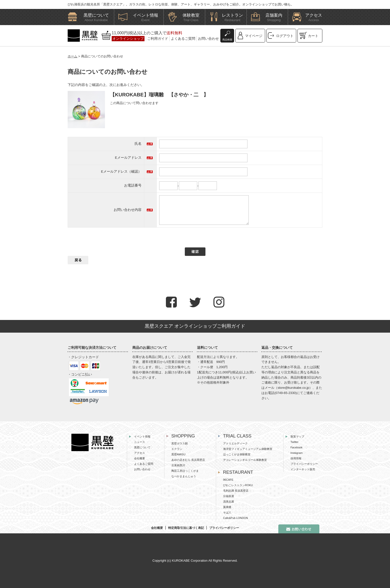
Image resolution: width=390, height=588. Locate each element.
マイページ (254, 36)
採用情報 (296, 458)
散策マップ (297, 436)
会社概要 (140, 458)
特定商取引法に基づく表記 (186, 528)
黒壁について (142, 447)
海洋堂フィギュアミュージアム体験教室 (248, 449)
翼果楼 (227, 507)
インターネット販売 (303, 469)
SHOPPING (183, 436)
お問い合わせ (208, 39)
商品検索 (227, 40)
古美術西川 (178, 465)
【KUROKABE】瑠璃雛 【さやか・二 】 (159, 95)
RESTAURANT (238, 472)
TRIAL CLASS (237, 436)
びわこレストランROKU (238, 485)
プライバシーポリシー (304, 464)
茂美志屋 (229, 502)
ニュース (140, 442)
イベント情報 (142, 436)
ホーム (73, 56)
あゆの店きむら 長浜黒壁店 (188, 460)
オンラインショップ (128, 39)
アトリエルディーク (235, 443)
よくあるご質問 (183, 39)
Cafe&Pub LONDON (236, 518)
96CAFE (228, 480)
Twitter (294, 442)
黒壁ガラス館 (180, 443)
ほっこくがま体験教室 (237, 454)
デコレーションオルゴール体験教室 (245, 460)
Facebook (296, 447)
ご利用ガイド (158, 39)
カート (313, 36)
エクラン (177, 449)
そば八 (227, 512)
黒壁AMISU (178, 454)
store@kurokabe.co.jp (293, 388)
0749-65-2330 (286, 393)
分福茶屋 (229, 496)
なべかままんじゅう (184, 476)
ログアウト (285, 36)
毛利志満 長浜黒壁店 (236, 491)
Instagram (297, 453)
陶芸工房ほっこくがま (185, 471)
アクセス (140, 453)
